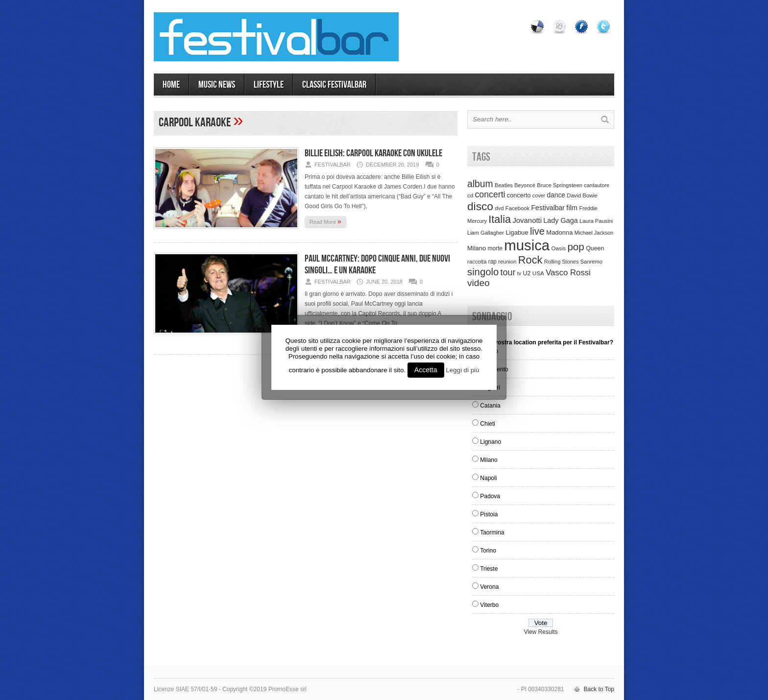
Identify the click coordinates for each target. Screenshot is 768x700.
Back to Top (599, 689)
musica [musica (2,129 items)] (527, 245)
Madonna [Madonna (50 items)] (559, 232)
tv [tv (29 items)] (519, 273)
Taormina (492, 532)
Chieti (488, 424)
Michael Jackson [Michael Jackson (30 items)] (594, 233)
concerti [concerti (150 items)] (490, 194)
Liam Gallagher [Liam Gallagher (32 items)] (486, 233)
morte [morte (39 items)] (495, 248)
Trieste (489, 569)
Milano (489, 460)
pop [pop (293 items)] (576, 247)
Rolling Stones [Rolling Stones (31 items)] (562, 262)
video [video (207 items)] (479, 283)
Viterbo (489, 605)
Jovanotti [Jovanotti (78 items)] (527, 220)
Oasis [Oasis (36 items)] (558, 248)
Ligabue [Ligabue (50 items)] (517, 232)
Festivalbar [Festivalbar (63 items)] (548, 208)
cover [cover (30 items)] (539, 195)
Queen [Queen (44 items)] (595, 248)
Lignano (491, 442)
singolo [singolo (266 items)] (483, 272)
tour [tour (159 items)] (508, 272)
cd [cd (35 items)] (470, 195)
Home (171, 85)
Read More (325, 221)
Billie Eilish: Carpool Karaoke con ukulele (373, 153)
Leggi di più (462, 370)
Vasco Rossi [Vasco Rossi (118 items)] (568, 273)
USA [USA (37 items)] (538, 273)
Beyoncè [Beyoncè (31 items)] (525, 185)
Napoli (488, 478)
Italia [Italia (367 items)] (500, 219)
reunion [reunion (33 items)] (507, 262)
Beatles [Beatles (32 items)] (504, 185)
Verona (489, 587)
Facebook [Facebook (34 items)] (517, 208)
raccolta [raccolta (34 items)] (477, 262)
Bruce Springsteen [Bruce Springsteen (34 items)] (560, 185)
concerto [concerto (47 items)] (519, 195)
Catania (490, 406)
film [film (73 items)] (572, 208)
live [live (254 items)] (537, 231)
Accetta (426, 370)
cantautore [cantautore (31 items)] (597, 185)
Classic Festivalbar (334, 85)
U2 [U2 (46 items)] (527, 273)
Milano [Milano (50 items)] (477, 248)
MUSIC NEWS (217, 85)
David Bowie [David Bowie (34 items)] (582, 195)
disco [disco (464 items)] (480, 206)
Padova (490, 496)
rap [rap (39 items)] (492, 262)
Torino (488, 551)
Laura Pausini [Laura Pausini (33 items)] (596, 221)
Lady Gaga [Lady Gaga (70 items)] (560, 220)
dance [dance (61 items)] (556, 195)
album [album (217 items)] (480, 184)
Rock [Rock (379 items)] (530, 260)
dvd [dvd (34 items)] (499, 208)
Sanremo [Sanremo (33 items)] (591, 262)
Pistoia (489, 514)
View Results (540, 632)
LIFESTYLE (269, 85)
